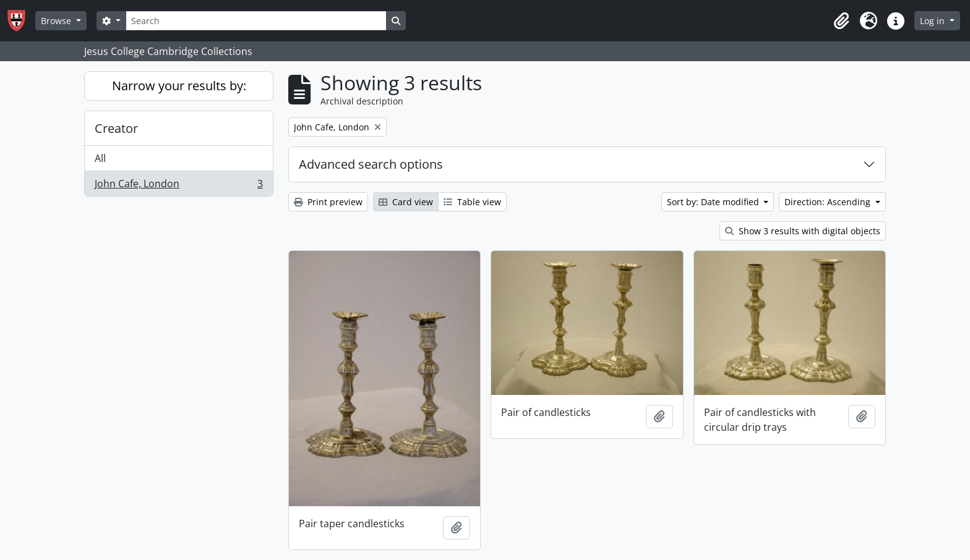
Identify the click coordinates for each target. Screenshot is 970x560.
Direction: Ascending (829, 202)
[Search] (256, 21)
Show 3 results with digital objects (803, 231)
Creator (116, 128)
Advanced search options (371, 164)
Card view (406, 202)
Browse (57, 21)
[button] (841, 21)
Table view (472, 202)
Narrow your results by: (179, 86)
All (100, 158)
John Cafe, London (178, 186)
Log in (934, 21)
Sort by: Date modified (714, 202)
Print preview (328, 202)
